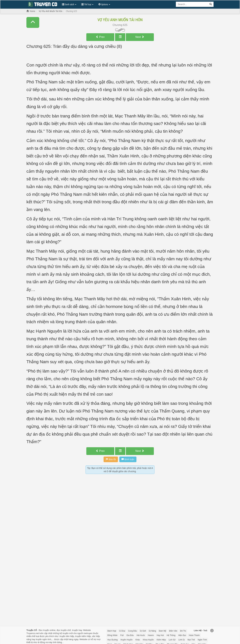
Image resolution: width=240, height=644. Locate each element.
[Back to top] (212, 631)
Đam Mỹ (163, 631)
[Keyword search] (192, 4)
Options (104, 4)
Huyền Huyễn (126, 640)
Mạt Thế (191, 640)
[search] (211, 4)
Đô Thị (183, 631)
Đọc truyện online (47, 630)
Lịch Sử (172, 640)
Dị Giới (143, 631)
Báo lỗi (111, 459)
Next (140, 37)
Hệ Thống (171, 635)
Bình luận (128, 459)
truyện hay (77, 630)
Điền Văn (173, 631)
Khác (138, 640)
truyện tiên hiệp (67, 636)
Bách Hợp (112, 631)
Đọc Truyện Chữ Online (43, 4)
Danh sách (69, 4)
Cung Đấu (132, 631)
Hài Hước (141, 635)
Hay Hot (160, 635)
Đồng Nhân (113, 635)
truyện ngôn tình (44, 639)
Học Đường (113, 640)
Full (122, 635)
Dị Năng (152, 631)
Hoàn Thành (194, 635)
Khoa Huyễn (148, 640)
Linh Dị (182, 640)
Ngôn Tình (202, 640)
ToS (205, 630)
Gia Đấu (130, 635)
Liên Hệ (198, 630)
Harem (151, 635)
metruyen (88, 633)
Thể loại (87, 4)
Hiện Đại (182, 635)
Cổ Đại (122, 631)
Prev (100, 37)
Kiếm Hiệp (161, 640)
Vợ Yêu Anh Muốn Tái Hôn (120, 20)
